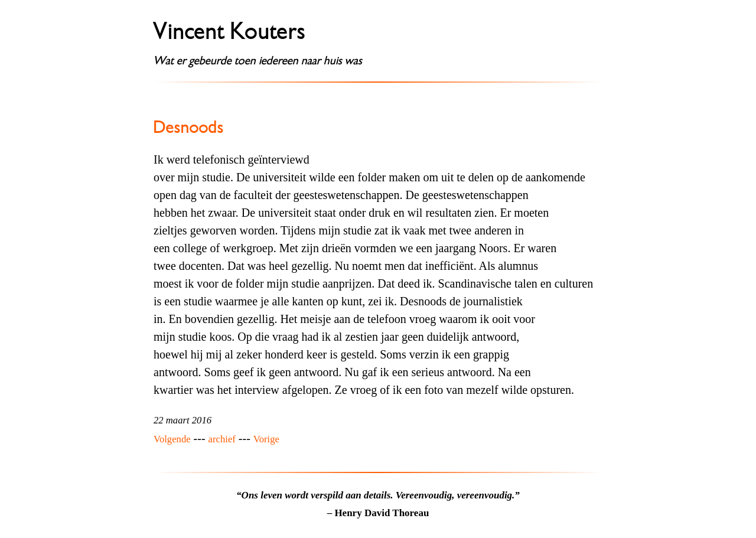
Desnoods (189, 127)
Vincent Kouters (230, 31)
